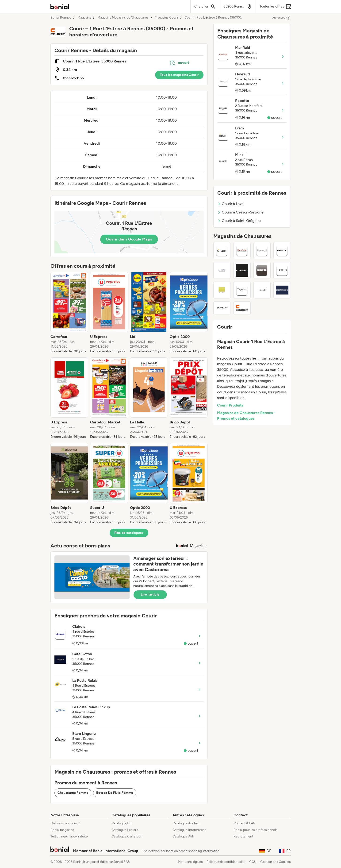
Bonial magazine (62, 830)
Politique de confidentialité (226, 862)
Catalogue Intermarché (190, 830)
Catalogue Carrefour (126, 836)
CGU (253, 862)
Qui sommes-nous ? (65, 823)
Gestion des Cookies (276, 862)
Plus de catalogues (129, 533)
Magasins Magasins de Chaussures (123, 18)
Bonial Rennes (61, 18)
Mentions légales (190, 862)
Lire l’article (150, 595)
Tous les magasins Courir (179, 75)
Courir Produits (230, 405)
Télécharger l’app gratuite (69, 836)
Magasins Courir (167, 18)
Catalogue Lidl (122, 823)
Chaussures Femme (73, 793)
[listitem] (69, 313)
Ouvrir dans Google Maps (129, 239)
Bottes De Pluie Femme (115, 793)
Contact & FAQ (245, 823)
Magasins (84, 18)
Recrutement (243, 836)
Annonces (282, 18)
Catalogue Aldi (183, 836)
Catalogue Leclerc (125, 830)
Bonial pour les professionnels (255, 830)
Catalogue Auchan (186, 823)
